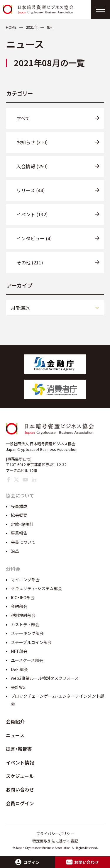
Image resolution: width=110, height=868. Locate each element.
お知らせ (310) (32, 142)
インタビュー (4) (34, 238)
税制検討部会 (23, 615)
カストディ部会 (25, 624)
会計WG (18, 687)
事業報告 (19, 533)
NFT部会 (19, 651)
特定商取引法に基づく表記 (55, 841)
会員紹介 (15, 721)
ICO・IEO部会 (23, 597)
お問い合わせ (20, 789)
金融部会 (19, 606)
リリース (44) (31, 190)
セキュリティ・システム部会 (36, 588)
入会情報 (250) (32, 166)
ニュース (15, 735)
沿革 (15, 551)
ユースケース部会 (27, 660)
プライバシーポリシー (55, 834)
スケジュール (20, 776)
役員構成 (19, 506)
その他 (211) (30, 262)
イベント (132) (32, 214)
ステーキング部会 (27, 633)
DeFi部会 (19, 669)
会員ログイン (20, 803)
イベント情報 (20, 762)
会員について (23, 542)
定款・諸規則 (22, 524)
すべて (23, 118)
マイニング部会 (25, 580)
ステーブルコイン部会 (31, 642)
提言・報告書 (19, 749)
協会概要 (19, 515)
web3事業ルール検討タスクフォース (45, 678)
